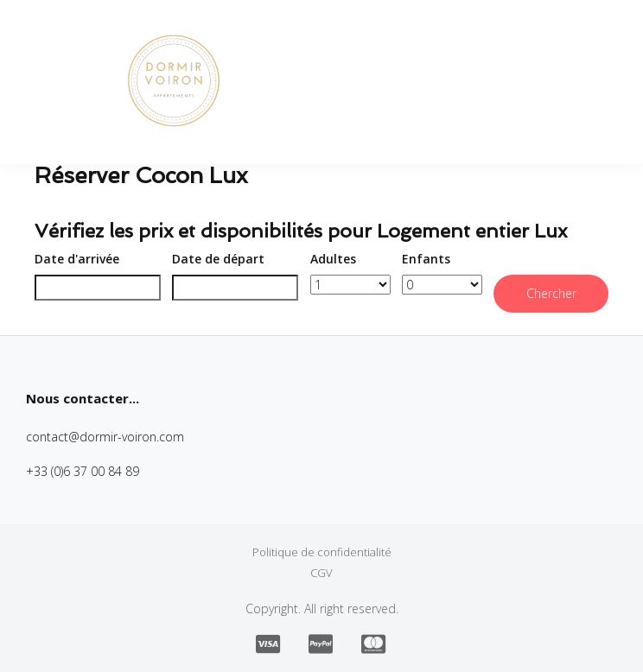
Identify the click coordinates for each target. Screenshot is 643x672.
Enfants (426, 259)
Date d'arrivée (77, 259)
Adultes (333, 259)
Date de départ (218, 259)
